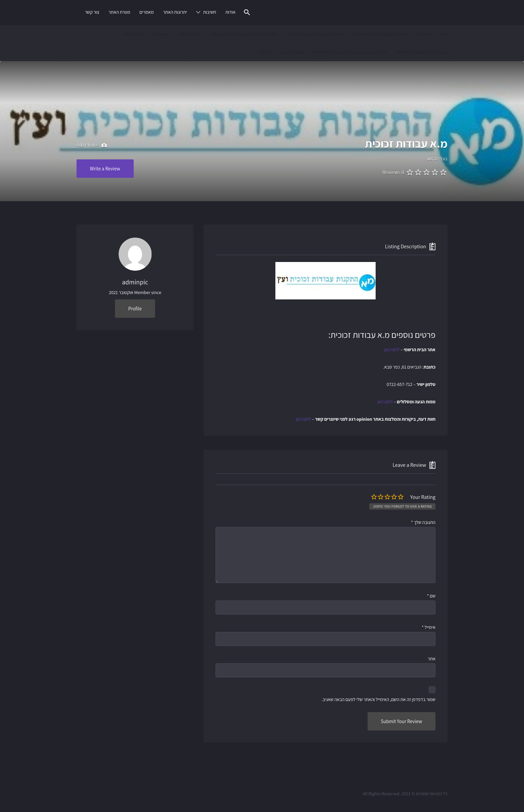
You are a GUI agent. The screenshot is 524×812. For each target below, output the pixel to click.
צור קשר (92, 12)
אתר (432, 659)
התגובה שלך (423, 522)
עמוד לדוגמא (292, 52)
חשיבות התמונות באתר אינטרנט (380, 34)
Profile (135, 309)
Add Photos (92, 145)
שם (431, 596)
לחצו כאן (392, 350)
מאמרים (147, 12)
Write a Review (105, 169)
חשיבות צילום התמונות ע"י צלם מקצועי (244, 34)
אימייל (429, 627)
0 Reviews (393, 172)
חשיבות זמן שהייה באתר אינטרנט (315, 34)
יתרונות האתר (175, 12)
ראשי (443, 34)
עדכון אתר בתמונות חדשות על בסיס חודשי (350, 52)
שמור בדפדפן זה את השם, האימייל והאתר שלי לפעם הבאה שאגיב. (378, 699)
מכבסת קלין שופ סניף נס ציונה (421, 52)
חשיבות (210, 12)
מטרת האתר (119, 12)
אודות (230, 12)
